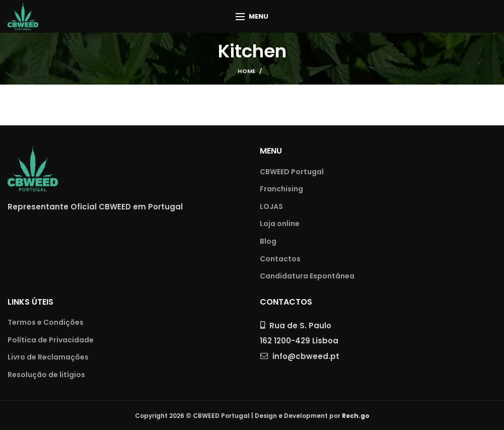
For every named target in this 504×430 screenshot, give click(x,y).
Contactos (280, 259)
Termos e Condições (46, 322)
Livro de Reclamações (48, 357)
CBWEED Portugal (292, 172)
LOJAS (271, 207)
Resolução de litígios (46, 375)
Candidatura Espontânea (307, 276)
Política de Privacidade (51, 340)
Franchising (281, 189)
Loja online (280, 224)
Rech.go (356, 416)
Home (246, 71)
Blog (268, 241)
